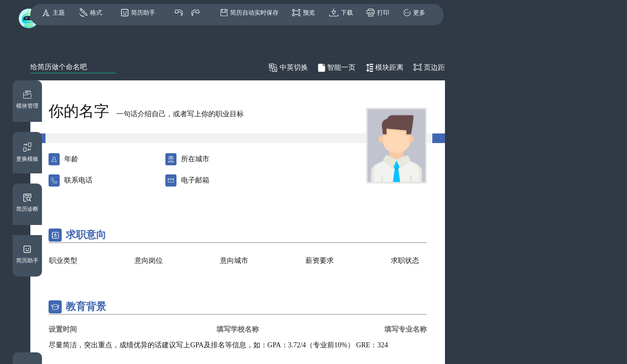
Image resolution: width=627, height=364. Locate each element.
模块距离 (389, 67)
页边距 (434, 67)
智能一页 (341, 67)
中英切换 (294, 67)
